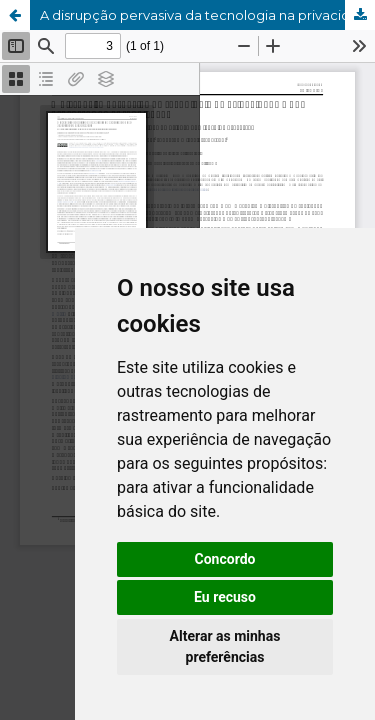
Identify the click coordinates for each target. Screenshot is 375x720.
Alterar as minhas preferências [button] (225, 646)
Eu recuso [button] (225, 597)
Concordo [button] (225, 559)
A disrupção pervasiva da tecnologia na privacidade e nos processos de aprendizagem (207, 15)
